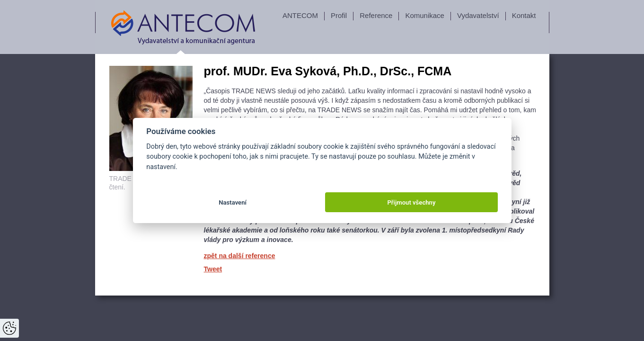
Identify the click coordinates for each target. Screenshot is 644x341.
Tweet (213, 269)
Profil (339, 15)
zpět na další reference (240, 256)
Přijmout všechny (411, 202)
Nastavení (233, 202)
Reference (376, 15)
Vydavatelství (478, 15)
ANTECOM (300, 15)
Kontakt (524, 15)
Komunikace (425, 15)
